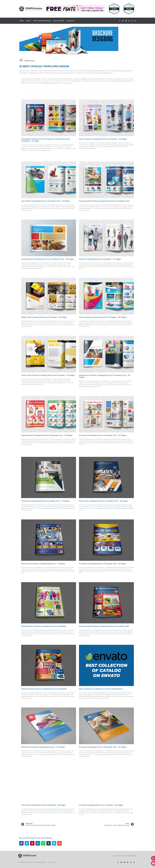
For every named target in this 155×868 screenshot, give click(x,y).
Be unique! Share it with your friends (35, 838)
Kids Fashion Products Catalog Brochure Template (44, 626)
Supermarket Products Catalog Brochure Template (44, 689)
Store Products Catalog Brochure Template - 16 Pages (103, 139)
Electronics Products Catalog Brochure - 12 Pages (43, 564)
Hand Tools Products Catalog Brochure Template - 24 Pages (48, 375)
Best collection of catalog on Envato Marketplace (101, 689)
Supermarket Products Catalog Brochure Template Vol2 (104, 626)
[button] (21, 843)
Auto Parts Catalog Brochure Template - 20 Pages (43, 805)
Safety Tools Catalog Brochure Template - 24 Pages (44, 317)
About (28, 21)
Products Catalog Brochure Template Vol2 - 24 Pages (103, 747)
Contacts (70, 21)
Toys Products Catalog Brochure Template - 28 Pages (103, 317)
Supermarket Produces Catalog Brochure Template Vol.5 (104, 201)
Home (22, 21)
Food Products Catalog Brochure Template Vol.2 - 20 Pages (47, 259)
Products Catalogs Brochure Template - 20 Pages (101, 805)
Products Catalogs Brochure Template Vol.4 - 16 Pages (45, 501)
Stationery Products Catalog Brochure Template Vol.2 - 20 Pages (105, 376)
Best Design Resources (42, 21)
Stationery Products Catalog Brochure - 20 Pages (43, 747)
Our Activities (59, 21)
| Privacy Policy (52, 862)
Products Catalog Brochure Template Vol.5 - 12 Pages (103, 435)
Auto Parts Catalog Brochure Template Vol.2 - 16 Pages (103, 501)
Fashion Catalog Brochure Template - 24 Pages (100, 259)
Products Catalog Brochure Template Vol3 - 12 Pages (102, 564)
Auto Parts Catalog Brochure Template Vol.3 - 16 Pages (46, 201)
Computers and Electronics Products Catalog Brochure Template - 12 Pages (46, 140)
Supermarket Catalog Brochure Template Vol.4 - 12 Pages (47, 435)
